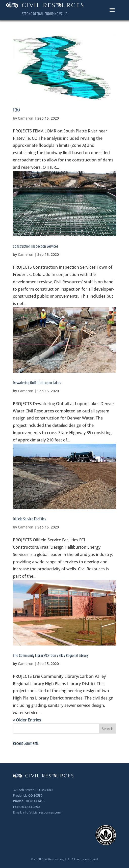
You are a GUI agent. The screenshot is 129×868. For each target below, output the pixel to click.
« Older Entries (27, 720)
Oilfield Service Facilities (30, 519)
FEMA (17, 110)
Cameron (26, 118)
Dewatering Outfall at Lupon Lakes (37, 383)
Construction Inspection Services (36, 246)
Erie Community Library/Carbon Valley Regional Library (51, 655)
